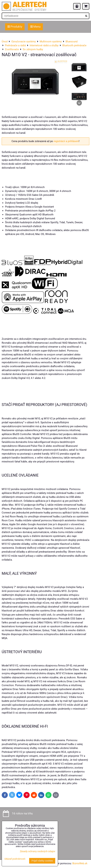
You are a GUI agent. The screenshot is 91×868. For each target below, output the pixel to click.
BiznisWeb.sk (80, 863)
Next (79, 103)
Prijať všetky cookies (42, 861)
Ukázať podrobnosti (15, 859)
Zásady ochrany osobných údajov (38, 851)
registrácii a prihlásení (66, 141)
